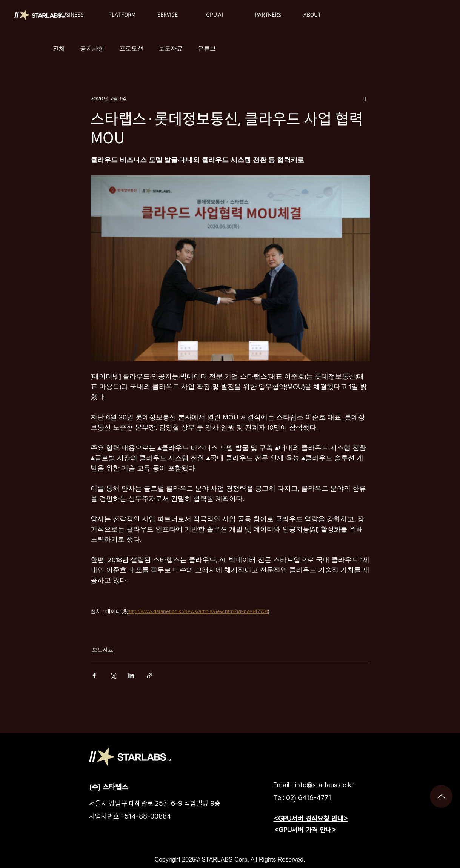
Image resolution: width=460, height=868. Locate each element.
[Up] (441, 796)
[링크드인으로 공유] (131, 675)
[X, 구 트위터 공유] (113, 675)
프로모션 (131, 48)
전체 (59, 48)
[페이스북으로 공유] (94, 675)
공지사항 (92, 48)
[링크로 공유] (150, 675)
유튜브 (207, 48)
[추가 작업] (365, 98)
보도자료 (171, 48)
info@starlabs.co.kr (324, 785)
